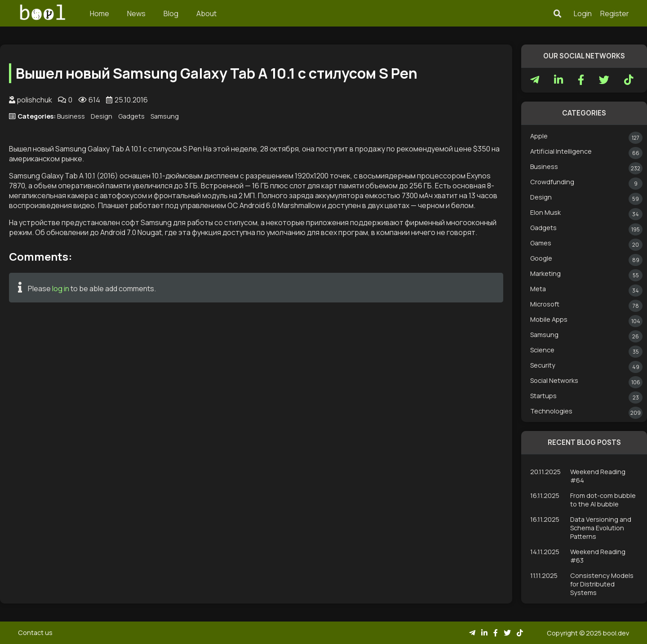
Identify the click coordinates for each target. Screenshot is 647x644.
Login (583, 13)
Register (615, 13)
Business (71, 116)
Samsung (165, 116)
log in (61, 289)
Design (102, 116)
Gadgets (131, 116)
